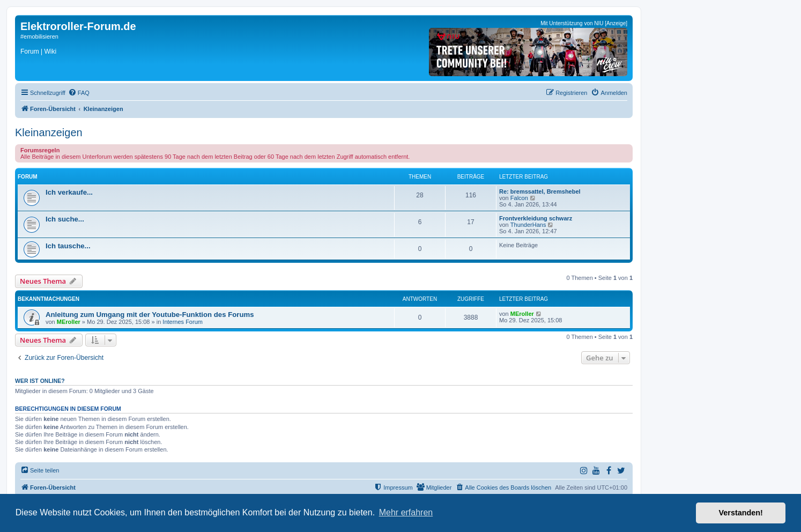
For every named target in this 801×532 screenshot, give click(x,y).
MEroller (69, 322)
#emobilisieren (39, 36)
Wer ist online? (40, 381)
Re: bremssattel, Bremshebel (540, 191)
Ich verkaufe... (69, 192)
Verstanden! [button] (741, 513)
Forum (30, 51)
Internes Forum (183, 322)
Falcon (519, 198)
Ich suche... (65, 219)
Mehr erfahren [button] (406, 512)
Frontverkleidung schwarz (536, 218)
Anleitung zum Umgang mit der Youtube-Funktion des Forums (150, 315)
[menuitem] (79, 93)
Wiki (50, 51)
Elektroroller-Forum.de (78, 26)
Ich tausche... (68, 246)
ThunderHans (528, 225)
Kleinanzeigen (49, 132)
